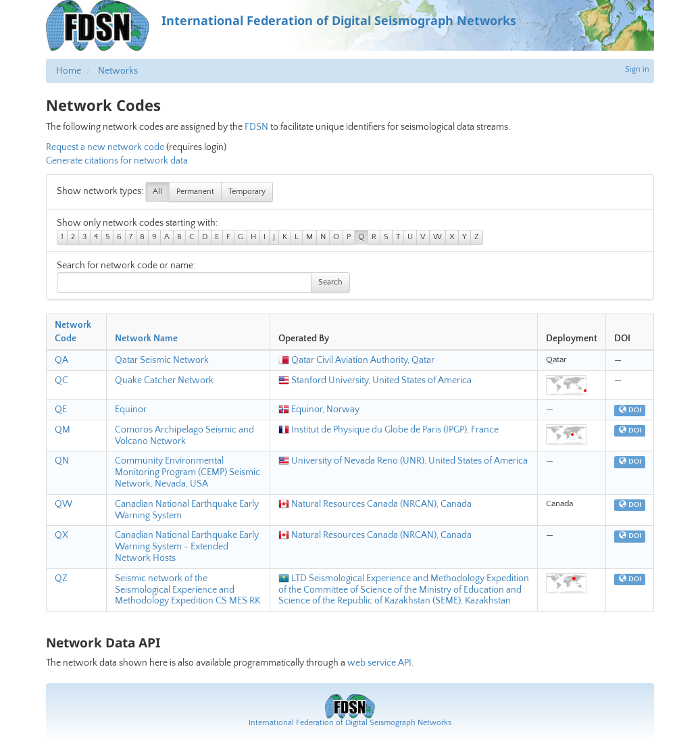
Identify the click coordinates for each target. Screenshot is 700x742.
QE (61, 410)
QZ (61, 578)
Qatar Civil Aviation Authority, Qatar (356, 360)
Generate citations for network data (117, 161)
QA (61, 360)
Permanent (195, 192)
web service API (379, 663)
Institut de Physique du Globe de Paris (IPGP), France (389, 430)
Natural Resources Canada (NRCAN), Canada (375, 504)
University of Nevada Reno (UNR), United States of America (403, 461)
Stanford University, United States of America (375, 380)
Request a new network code (105, 147)
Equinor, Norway (319, 410)
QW (64, 504)
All (157, 192)
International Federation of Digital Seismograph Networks (350, 723)
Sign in (637, 69)
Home (69, 71)
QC (61, 380)
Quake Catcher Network (164, 380)
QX (61, 535)
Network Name (146, 339)
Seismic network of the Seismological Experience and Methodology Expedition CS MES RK (187, 590)
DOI (630, 410)
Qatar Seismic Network (162, 360)
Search (330, 282)
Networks (118, 71)
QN (62, 461)
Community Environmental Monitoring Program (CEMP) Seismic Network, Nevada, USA (187, 472)
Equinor (131, 410)
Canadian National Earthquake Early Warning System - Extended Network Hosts (187, 547)
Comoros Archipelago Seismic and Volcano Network (184, 436)
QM (62, 430)
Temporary (247, 192)
